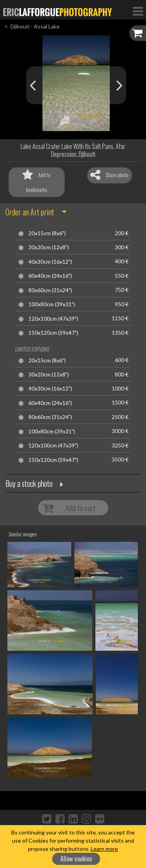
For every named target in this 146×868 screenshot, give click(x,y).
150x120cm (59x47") (53, 333)
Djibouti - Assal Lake (35, 26)
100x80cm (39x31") (52, 304)
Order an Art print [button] (30, 212)
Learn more (104, 849)
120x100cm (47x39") (53, 319)
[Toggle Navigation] (138, 11)
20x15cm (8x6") (47, 233)
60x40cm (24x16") (50, 276)
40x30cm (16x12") (50, 262)
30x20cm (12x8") (49, 247)
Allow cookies (76, 859)
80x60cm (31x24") (50, 290)
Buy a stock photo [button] (29, 483)
